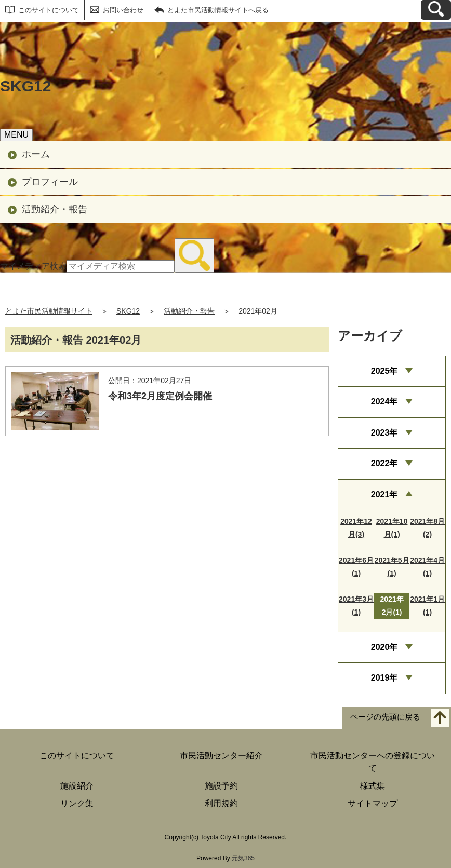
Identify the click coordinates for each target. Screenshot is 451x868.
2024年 (384, 402)
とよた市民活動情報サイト (49, 311)
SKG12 (128, 311)
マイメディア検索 (33, 266)
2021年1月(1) (427, 606)
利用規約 (221, 803)
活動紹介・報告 (55, 209)
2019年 (384, 678)
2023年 (384, 433)
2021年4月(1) (427, 567)
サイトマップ (373, 803)
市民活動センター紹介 (221, 756)
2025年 (384, 371)
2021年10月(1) (392, 528)
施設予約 (221, 786)
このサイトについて (49, 10)
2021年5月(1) (392, 567)
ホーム (36, 154)
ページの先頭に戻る (385, 717)
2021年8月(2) (427, 528)
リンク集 (77, 803)
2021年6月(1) (356, 567)
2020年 (384, 647)
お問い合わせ (123, 10)
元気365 (243, 858)
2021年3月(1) (356, 606)
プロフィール (50, 182)
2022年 (384, 463)
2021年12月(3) (356, 528)
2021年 (384, 494)
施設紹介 (77, 786)
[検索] (194, 255)
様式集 (373, 786)
